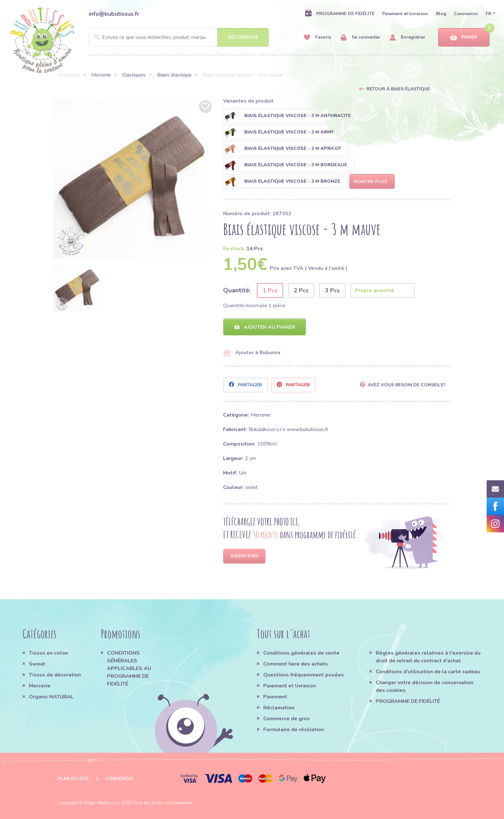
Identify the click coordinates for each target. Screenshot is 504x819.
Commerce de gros (287, 719)
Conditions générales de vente (301, 653)
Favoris (317, 37)
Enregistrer (408, 37)
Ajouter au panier (265, 327)
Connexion (466, 14)
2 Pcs (301, 290)
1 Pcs (270, 290)
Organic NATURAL (51, 697)
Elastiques (134, 75)
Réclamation (279, 708)
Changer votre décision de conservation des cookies (425, 686)
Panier (464, 37)
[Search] (179, 37)
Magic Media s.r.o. (102, 803)
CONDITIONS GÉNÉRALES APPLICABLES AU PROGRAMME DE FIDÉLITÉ (129, 668)
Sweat (37, 664)
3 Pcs (332, 290)
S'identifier (244, 556)
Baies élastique (174, 75)
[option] (133, 179)
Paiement (275, 697)
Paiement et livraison (405, 14)
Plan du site (73, 779)
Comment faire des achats (296, 664)
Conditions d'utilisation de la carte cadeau (428, 672)
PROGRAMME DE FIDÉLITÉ (340, 14)
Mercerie (101, 75)
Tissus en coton (49, 653)
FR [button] (489, 14)
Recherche (243, 37)
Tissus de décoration (55, 675)
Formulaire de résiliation (294, 730)
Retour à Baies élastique (398, 89)
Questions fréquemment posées (304, 675)
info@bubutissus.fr (114, 14)
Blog (441, 14)
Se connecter (360, 37)
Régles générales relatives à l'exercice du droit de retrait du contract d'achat (428, 657)
